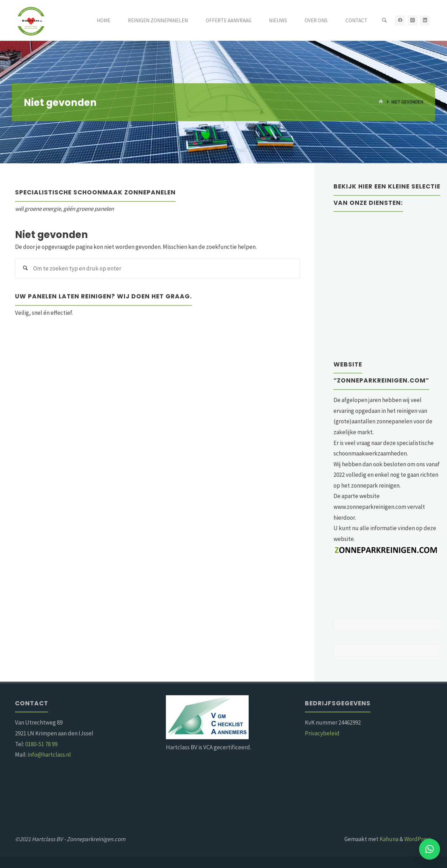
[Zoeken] (384, 20)
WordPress (418, 839)
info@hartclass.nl (49, 755)
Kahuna (389, 839)
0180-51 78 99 (41, 744)
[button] (430, 849)
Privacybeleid (322, 733)
